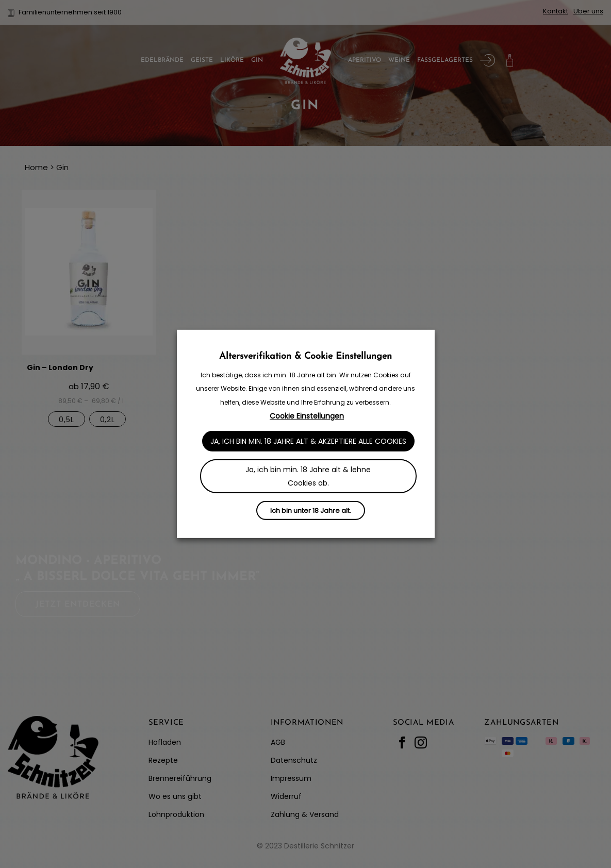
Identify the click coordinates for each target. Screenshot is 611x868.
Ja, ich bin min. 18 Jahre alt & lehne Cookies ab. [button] (308, 476)
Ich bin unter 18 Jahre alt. (311, 511)
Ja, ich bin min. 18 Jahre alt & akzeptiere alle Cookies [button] (308, 441)
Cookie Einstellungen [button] (307, 416)
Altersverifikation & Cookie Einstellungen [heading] (305, 356)
